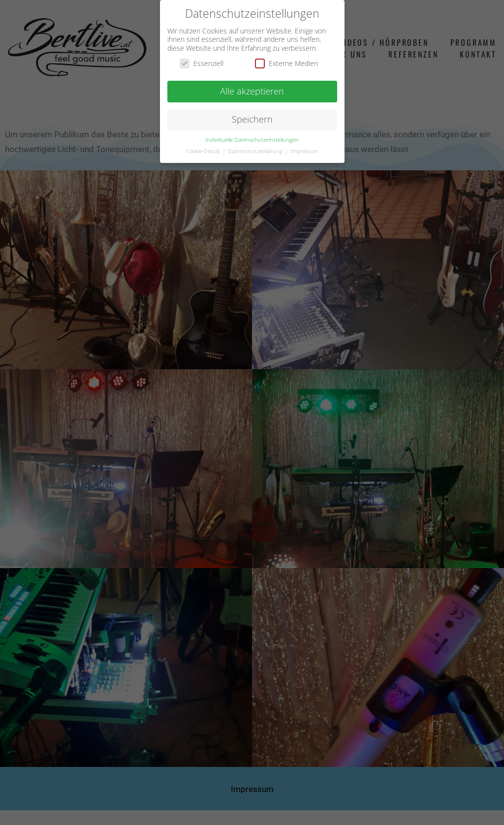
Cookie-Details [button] (204, 151)
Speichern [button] (252, 119)
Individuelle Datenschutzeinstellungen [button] (252, 140)
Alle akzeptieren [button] (252, 91)
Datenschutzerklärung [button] (256, 151)
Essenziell (202, 63)
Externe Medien (286, 63)
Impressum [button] (304, 151)
